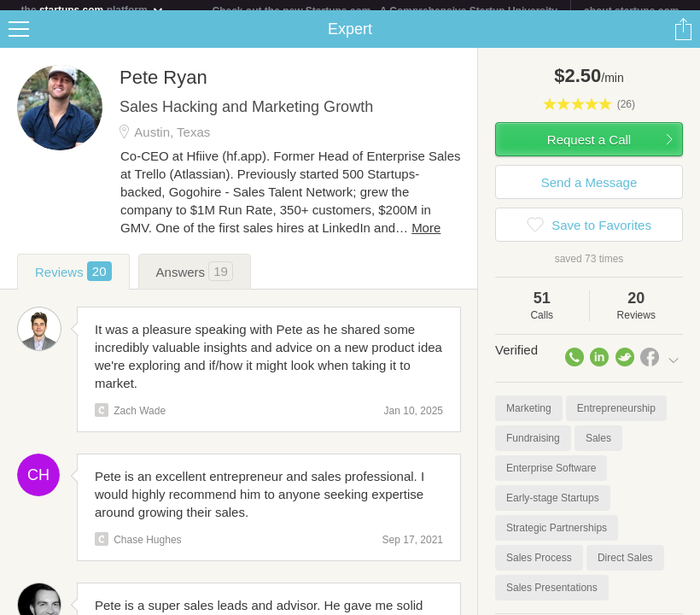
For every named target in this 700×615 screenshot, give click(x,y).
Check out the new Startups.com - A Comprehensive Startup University (385, 11)
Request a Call (589, 150)
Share (683, 39)
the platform (93, 10)
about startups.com (631, 11)
